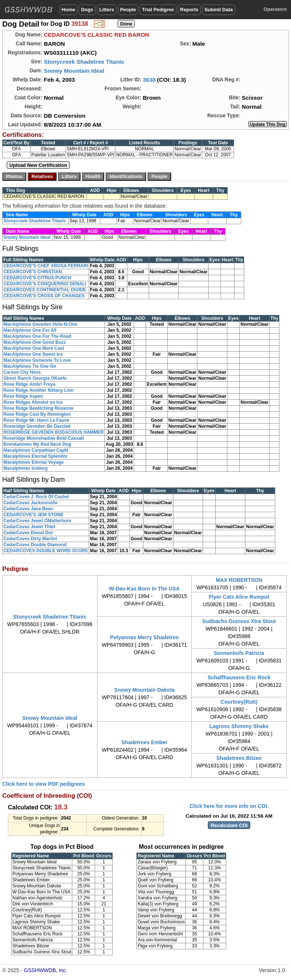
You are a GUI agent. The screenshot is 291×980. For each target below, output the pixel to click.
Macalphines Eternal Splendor (35, 456)
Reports (189, 10)
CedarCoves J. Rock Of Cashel (36, 497)
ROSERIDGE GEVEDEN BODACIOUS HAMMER (54, 432)
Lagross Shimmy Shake (239, 726)
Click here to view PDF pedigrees (43, 784)
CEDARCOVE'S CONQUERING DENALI (45, 284)
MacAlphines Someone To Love (37, 360)
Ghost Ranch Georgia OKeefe (35, 378)
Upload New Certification (38, 165)
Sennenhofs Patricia (239, 653)
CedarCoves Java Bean (28, 509)
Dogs (87, 10)
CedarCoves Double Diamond (35, 545)
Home (68, 10)
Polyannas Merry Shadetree (145, 637)
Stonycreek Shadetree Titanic (84, 62)
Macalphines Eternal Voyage (34, 462)
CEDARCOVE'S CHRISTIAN (33, 272)
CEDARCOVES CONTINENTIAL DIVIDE (45, 290)
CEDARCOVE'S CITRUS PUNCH (37, 278)
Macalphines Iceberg (25, 468)
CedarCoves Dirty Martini (30, 539)
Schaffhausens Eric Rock (239, 677)
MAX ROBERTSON (239, 580)
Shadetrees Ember (144, 742)
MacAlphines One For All (30, 330)
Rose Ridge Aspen (23, 396)
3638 (149, 80)
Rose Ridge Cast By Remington (37, 414)
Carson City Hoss (22, 372)
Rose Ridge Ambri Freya (29, 384)
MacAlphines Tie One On (30, 366)
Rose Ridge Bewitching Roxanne (38, 408)
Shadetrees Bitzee (239, 758)
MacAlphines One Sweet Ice (33, 354)
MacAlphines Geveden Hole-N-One (40, 324)
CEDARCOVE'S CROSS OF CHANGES (44, 296)
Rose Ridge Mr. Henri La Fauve (36, 420)
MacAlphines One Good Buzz (35, 342)
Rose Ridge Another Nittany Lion (39, 390)
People (128, 10)
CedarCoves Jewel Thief (29, 527)
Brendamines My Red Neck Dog (37, 444)
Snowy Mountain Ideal (74, 71)
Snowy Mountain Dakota (145, 690)
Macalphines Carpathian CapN (36, 450)
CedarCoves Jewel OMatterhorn (37, 521)
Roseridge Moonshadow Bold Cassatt (44, 438)
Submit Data (219, 10)
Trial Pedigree (158, 10)
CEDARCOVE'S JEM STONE (33, 515)
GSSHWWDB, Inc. (46, 970)
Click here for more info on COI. (229, 806)
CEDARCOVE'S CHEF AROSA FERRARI (46, 266)
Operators (275, 9)
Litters (107, 10)
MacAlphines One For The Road (37, 336)
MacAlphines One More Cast (34, 348)
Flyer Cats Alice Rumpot (239, 597)
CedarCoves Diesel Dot (28, 533)
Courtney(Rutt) (239, 702)
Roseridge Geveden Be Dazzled (37, 426)
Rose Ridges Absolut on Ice (33, 402)
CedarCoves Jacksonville (31, 503)
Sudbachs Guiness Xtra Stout (239, 621)
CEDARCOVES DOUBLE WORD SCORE (46, 551)
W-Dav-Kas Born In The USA (144, 589)
